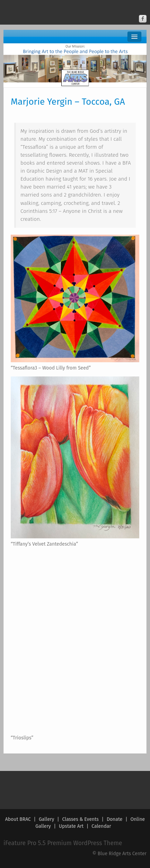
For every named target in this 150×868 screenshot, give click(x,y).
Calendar (101, 826)
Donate (115, 819)
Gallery (46, 819)
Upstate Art (71, 826)
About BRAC (18, 819)
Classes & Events (80, 819)
